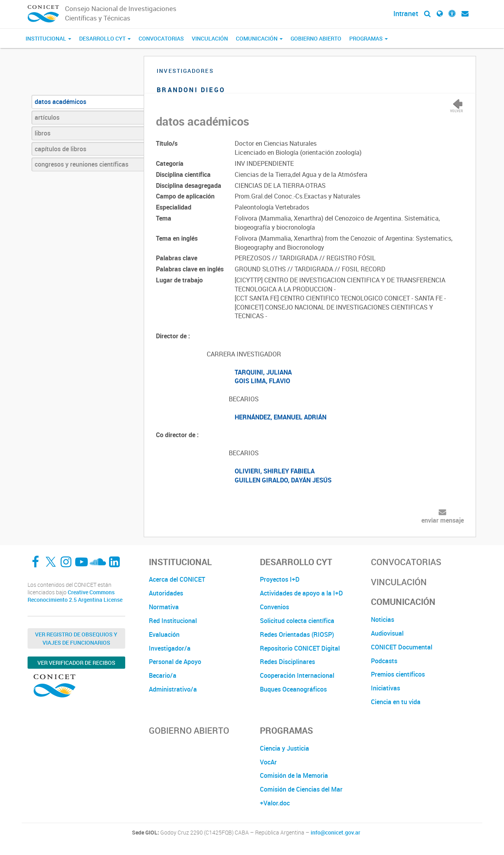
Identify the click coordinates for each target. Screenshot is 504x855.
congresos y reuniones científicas (82, 164)
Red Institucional (173, 621)
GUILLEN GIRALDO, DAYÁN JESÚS (283, 480)
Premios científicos (398, 674)
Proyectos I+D (280, 579)
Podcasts (384, 661)
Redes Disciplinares (287, 662)
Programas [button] (369, 38)
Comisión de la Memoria (294, 775)
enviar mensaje (443, 520)
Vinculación (210, 38)
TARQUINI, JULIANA (263, 372)
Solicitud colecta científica (297, 621)
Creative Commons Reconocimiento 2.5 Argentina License (75, 596)
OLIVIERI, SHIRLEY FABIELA (275, 471)
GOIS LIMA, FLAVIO (262, 381)
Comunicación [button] (259, 38)
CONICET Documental (402, 647)
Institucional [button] (48, 38)
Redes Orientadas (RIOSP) (297, 634)
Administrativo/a (173, 689)
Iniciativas (385, 688)
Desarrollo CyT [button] (105, 38)
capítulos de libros (60, 149)
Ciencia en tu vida (396, 702)
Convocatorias (161, 38)
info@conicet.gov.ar (335, 833)
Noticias (383, 619)
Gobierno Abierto (316, 38)
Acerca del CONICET (177, 579)
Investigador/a (170, 648)
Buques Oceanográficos (293, 689)
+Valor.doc (275, 803)
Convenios (274, 607)
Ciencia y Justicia (284, 748)
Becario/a (163, 675)
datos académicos (60, 102)
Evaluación (164, 634)
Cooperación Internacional (297, 675)
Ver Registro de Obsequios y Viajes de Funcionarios (76, 638)
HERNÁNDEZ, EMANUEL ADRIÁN (281, 417)
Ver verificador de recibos (76, 663)
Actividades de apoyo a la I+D (301, 593)
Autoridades (166, 593)
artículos (47, 117)
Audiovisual (387, 633)
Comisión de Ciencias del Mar (301, 789)
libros (43, 133)
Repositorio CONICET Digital (300, 648)
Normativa (164, 607)
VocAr (268, 762)
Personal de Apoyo (175, 662)
